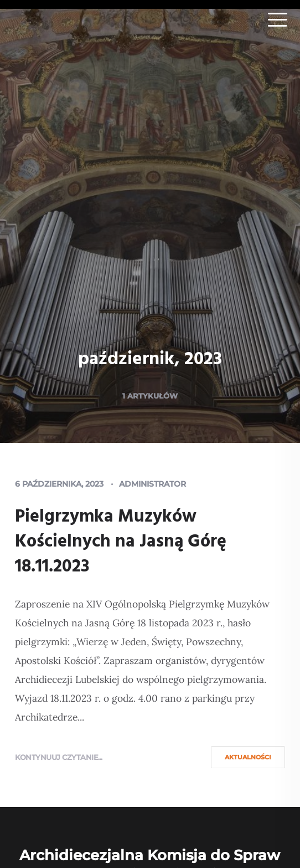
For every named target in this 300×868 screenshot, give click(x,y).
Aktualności (248, 757)
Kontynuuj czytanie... (59, 757)
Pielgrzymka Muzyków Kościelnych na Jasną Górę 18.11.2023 (121, 542)
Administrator (152, 484)
